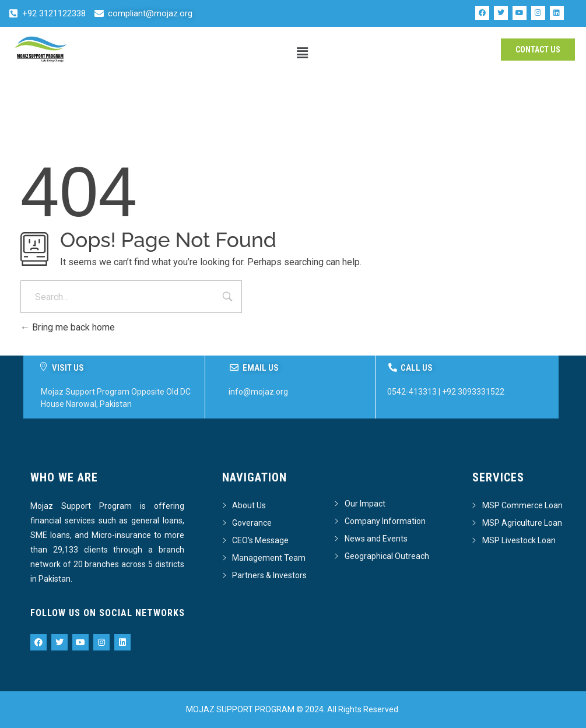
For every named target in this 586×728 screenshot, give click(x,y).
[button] (302, 53)
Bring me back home (68, 327)
